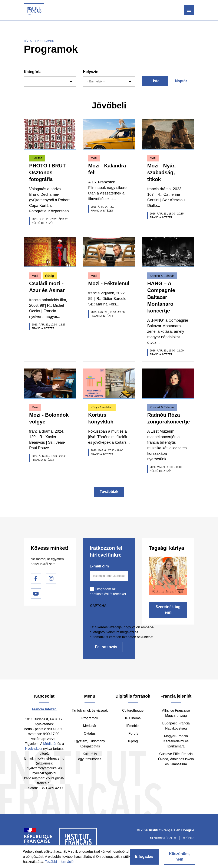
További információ (59, 862)
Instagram (51, 578)
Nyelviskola (34, 749)
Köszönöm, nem (179, 856)
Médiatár (50, 744)
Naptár (181, 81)
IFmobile (133, 726)
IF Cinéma (133, 718)
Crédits (189, 838)
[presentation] (122, 616)
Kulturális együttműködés (90, 756)
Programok (90, 718)
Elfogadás (144, 856)
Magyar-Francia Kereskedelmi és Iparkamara (176, 741)
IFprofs (133, 733)
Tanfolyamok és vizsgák (90, 710)
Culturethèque (133, 710)
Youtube (36, 594)
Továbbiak (109, 492)
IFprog (133, 741)
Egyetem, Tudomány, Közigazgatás (90, 744)
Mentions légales (163, 838)
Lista (155, 81)
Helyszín (91, 72)
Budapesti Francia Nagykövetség (176, 726)
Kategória (33, 72)
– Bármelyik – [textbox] (96, 81)
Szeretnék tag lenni (168, 610)
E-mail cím (99, 566)
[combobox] (50, 81)
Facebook (36, 578)
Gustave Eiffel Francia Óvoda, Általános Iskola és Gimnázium (176, 759)
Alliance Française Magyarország (176, 713)
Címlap (29, 41)
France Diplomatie (38, 841)
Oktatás (90, 733)
